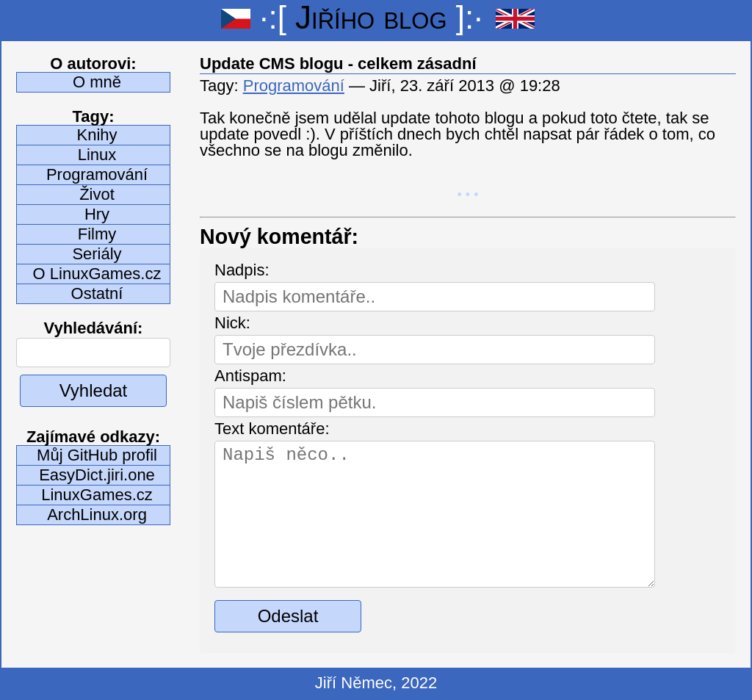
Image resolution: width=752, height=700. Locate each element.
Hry (97, 214)
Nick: (232, 323)
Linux (97, 155)
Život (97, 194)
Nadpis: (242, 270)
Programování (97, 174)
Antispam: (250, 376)
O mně (97, 82)
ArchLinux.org (97, 515)
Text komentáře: (272, 429)
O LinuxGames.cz (97, 274)
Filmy (97, 234)
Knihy (97, 135)
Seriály (97, 254)
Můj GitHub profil (97, 455)
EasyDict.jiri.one (97, 475)
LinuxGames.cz (97, 495)
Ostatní (97, 293)
